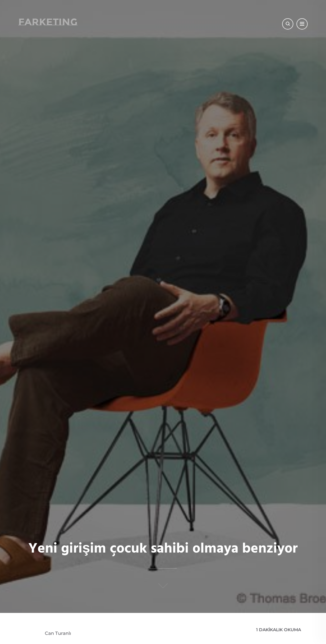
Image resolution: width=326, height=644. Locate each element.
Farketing (48, 22)
